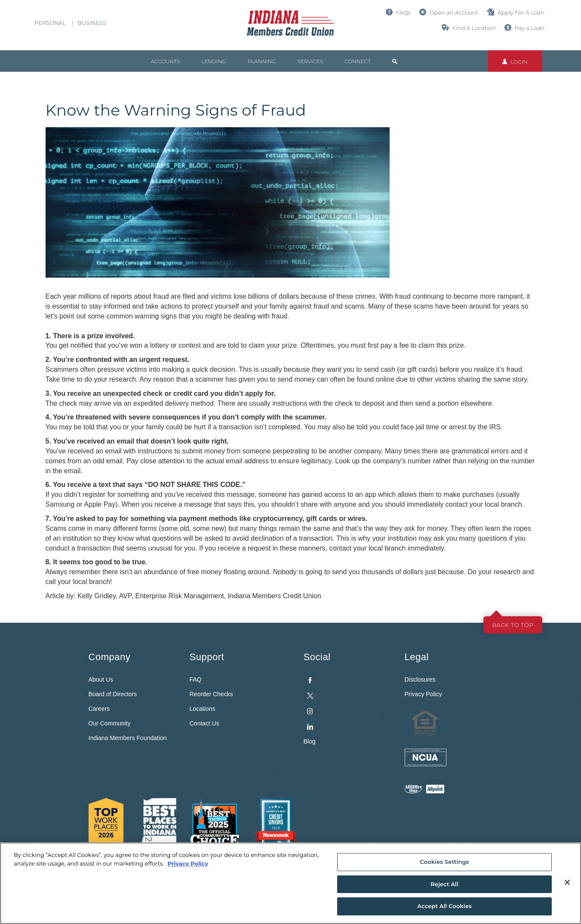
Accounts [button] (166, 61)
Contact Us (204, 723)
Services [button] (310, 61)
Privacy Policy (423, 694)
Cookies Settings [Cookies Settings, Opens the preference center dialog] (445, 862)
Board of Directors (113, 694)
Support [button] (207, 657)
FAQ (196, 679)
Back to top (513, 625)
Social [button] (317, 657)
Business (92, 23)
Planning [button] (262, 61)
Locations (203, 709)
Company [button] (110, 657)
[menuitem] (348, 702)
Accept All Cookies (444, 906)
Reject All (444, 884)
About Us (101, 679)
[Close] (567, 882)
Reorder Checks (211, 694)
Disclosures (420, 679)
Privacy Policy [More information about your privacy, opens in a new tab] (188, 863)
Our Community (110, 723)
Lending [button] (214, 61)
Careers (99, 709)
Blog (310, 741)
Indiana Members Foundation (128, 738)
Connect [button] (358, 61)
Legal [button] (417, 657)
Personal (50, 23)
